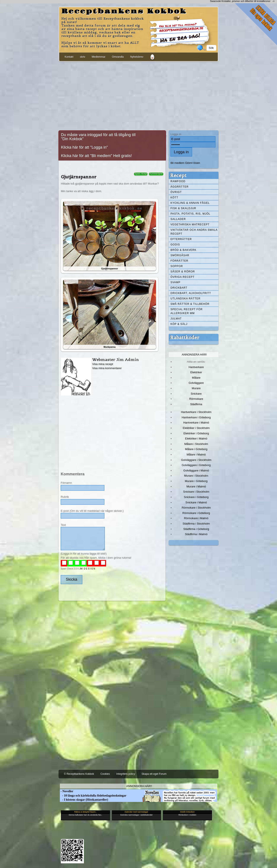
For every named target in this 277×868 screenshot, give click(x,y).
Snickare (196, 394)
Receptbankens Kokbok (124, 11)
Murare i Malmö (196, 486)
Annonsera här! (194, 355)
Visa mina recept (103, 364)
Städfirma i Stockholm (196, 524)
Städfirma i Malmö (196, 534)
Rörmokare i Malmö (196, 518)
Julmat (176, 319)
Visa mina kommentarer (107, 368)
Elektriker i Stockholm (196, 428)
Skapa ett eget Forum (154, 774)
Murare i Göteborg (196, 481)
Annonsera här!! (139, 786)
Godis (175, 245)
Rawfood (178, 181)
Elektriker (196, 372)
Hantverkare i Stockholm (196, 412)
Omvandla (118, 57)
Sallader (178, 219)
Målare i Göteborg (196, 449)
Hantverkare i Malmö (196, 423)
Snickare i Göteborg (196, 497)
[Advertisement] (138, 95)
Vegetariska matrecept (190, 225)
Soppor (177, 266)
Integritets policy (126, 774)
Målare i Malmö (196, 455)
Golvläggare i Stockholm (196, 460)
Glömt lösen (193, 163)
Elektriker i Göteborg (196, 433)
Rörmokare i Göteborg (196, 513)
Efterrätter (181, 239)
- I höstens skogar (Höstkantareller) (84, 800)
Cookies (105, 774)
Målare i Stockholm (196, 444)
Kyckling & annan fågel (190, 203)
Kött (174, 198)
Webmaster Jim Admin (116, 360)
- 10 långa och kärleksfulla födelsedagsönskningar (93, 796)
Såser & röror (183, 272)
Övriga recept (182, 277)
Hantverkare (196, 367)
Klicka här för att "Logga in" (84, 147)
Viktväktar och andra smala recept (194, 232)
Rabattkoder (185, 337)
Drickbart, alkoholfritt (191, 293)
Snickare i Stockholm (196, 492)
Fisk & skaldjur (183, 208)
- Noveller (67, 791)
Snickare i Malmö (196, 502)
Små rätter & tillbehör (190, 304)
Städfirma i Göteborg (196, 529)
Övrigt (176, 192)
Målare (196, 378)
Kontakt (69, 57)
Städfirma (196, 404)
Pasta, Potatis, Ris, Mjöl (190, 214)
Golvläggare (196, 383)
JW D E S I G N (87, 569)
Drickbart (179, 288)
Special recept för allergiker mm (187, 311)
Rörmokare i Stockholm (196, 508)
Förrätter (179, 261)
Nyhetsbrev (137, 57)
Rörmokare (196, 399)
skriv (83, 57)
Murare (196, 388)
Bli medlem (177, 163)
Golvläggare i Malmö (196, 470)
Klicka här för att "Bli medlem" (87, 156)
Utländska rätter (185, 299)
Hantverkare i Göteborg (196, 417)
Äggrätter (180, 187)
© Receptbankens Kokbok (79, 774)
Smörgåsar (180, 255)
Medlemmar (98, 57)
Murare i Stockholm (196, 476)
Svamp (175, 282)
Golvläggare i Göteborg (196, 465)
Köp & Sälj (179, 324)
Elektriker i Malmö (196, 439)
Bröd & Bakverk (183, 250)
